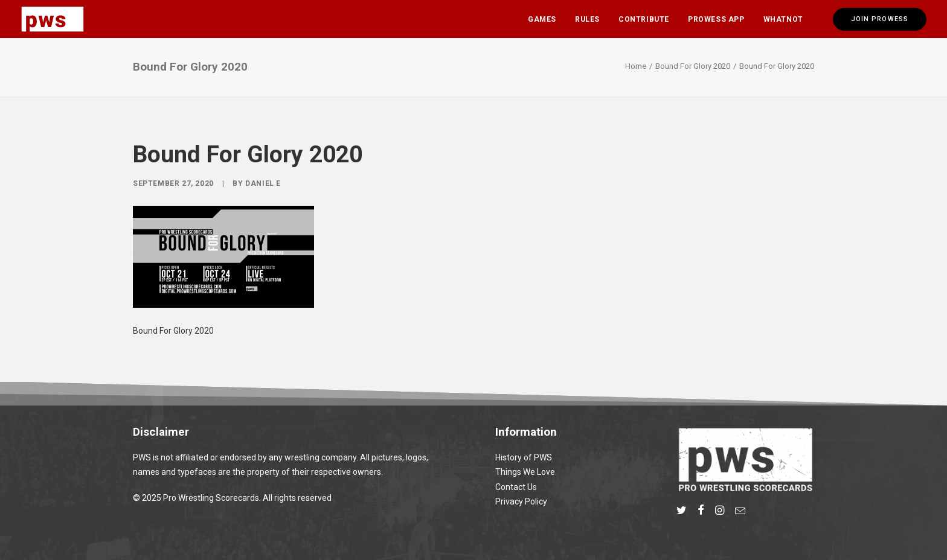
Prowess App (716, 19)
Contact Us (516, 487)
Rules (587, 19)
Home (636, 66)
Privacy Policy (521, 501)
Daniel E (263, 183)
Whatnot (783, 19)
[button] (682, 512)
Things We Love (525, 472)
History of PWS (524, 457)
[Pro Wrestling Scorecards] (53, 19)
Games (542, 19)
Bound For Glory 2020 (693, 66)
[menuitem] (542, 19)
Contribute (644, 19)
